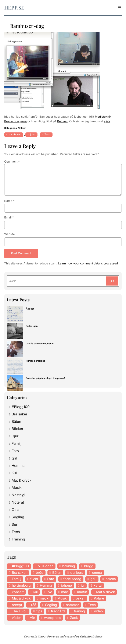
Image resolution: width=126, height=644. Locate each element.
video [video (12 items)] (98, 611)
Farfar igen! (32, 326)
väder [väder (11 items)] (16, 618)
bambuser (15, 134)
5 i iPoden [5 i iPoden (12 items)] (46, 566)
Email (9, 217)
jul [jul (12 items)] (83, 585)
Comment (12, 162)
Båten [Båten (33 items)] (57, 573)
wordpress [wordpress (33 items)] (53, 618)
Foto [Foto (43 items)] (51, 579)
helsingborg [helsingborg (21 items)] (21, 585)
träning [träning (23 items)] (79, 611)
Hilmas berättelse (35, 361)
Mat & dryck (21, 480)
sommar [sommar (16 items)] (73, 605)
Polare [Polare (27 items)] (99, 598)
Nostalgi (18, 495)
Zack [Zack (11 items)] (74, 618)
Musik (17, 488)
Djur (15, 436)
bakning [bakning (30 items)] (69, 566)
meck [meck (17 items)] (44, 598)
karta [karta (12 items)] (98, 585)
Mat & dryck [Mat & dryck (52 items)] (106, 592)
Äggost (30, 309)
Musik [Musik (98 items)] (62, 598)
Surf (15, 524)
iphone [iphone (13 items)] (66, 585)
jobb (33, 134)
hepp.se (14, 7)
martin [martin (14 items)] (82, 592)
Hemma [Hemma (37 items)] (46, 585)
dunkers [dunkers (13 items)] (77, 573)
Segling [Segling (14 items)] (51, 605)
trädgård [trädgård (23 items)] (58, 611)
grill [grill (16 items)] (93, 579)
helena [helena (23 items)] (111, 579)
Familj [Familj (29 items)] (17, 579)
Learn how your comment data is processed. (88, 263)
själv (107, 121)
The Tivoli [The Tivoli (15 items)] (20, 611)
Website (10, 234)
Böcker (17, 429)
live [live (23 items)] (49, 592)
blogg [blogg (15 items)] (89, 566)
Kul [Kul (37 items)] (35, 592)
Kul (14, 473)
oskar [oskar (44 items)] (80, 598)
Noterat (22, 128)
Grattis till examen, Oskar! (40, 344)
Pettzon (62, 121)
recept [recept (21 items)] (17, 605)
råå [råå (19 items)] (34, 605)
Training (18, 539)
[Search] (112, 281)
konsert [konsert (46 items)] (18, 592)
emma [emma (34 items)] (97, 573)
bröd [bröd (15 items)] (40, 573)
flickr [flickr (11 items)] (34, 579)
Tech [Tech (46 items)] (92, 605)
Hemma (18, 466)
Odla (15, 510)
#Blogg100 (21, 407)
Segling (18, 517)
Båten (16, 422)
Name (9, 201)
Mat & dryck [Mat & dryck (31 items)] (21, 598)
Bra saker (19, 414)
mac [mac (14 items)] (65, 592)
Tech (47, 134)
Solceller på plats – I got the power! (45, 378)
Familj (17, 444)
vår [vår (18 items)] (33, 618)
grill (15, 458)
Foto (15, 451)
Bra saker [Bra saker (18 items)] (19, 573)
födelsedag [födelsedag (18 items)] (72, 579)
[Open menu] (119, 8)
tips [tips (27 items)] (39, 611)
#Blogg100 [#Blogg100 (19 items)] (20, 566)
